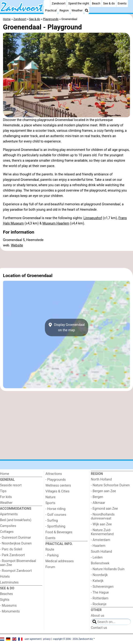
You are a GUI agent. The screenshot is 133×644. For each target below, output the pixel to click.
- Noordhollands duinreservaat (103, 516)
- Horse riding (55, 509)
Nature (50, 497)
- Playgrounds (56, 480)
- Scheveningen (102, 587)
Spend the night (79, 3)
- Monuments (10, 611)
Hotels (5, 577)
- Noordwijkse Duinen (16, 543)
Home (5, 474)
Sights (5, 600)
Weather (77, 10)
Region (64, 10)
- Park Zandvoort (12, 555)
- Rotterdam (100, 598)
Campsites (8, 526)
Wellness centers (58, 486)
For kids (6, 497)
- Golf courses (56, 515)
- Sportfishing (55, 526)
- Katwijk (97, 581)
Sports (50, 503)
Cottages (7, 532)
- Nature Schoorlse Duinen (110, 485)
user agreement (33, 639)
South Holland (101, 552)
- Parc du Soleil (11, 549)
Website (17, 245)
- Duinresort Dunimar (15, 538)
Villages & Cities (57, 491)
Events (122, 3)
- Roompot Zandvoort (16, 571)
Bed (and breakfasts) (16, 520)
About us (98, 616)
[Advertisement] (66, 260)
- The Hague (100, 592)
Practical (51, 10)
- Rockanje (99, 604)
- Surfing (52, 521)
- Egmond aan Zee (104, 509)
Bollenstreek (100, 563)
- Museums (8, 606)
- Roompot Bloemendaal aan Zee (18, 563)
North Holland (101, 479)
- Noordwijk (99, 575)
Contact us (99, 628)
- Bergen (97, 497)
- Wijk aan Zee (101, 524)
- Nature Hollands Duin (108, 569)
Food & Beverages (59, 532)
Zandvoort (59, 3)
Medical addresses (60, 561)
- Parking (52, 555)
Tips (3, 491)
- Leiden (97, 557)
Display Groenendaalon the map (66, 327)
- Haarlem (98, 546)
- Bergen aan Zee (103, 491)
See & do (109, 3)
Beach (96, 3)
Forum (50, 567)
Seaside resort (11, 485)
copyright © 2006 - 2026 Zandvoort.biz (73, 639)
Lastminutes (9, 582)
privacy (47, 639)
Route (50, 550)
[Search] (87, 11)
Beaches (6, 594)
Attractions (54, 474)
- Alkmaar (98, 503)
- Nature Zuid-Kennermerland (102, 532)
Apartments (9, 514)
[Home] (47, 4)
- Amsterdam (101, 540)
